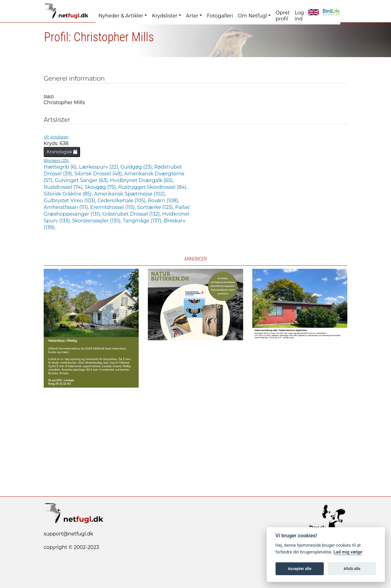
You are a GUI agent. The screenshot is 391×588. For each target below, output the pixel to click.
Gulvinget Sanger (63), (82, 180)
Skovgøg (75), (101, 187)
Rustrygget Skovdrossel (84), (153, 187)
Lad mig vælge (348, 552)
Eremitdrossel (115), (114, 207)
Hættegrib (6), (61, 167)
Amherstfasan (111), (67, 207)
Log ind (299, 16)
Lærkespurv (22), (100, 167)
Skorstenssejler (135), (97, 221)
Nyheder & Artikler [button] (121, 16)
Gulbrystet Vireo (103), (71, 201)
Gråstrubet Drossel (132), (132, 214)
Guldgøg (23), (137, 167)
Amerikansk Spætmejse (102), (130, 194)
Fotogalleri (220, 16)
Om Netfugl (252, 16)
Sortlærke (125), (156, 207)
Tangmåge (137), (143, 221)
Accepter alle (300, 569)
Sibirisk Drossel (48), (99, 174)
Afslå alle (352, 569)
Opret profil (283, 16)
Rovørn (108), (163, 201)
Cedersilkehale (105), (123, 201)
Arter (192, 16)
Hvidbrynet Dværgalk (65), (142, 180)
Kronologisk (62, 152)
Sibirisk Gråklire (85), (69, 194)
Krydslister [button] (164, 16)
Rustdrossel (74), (64, 187)
